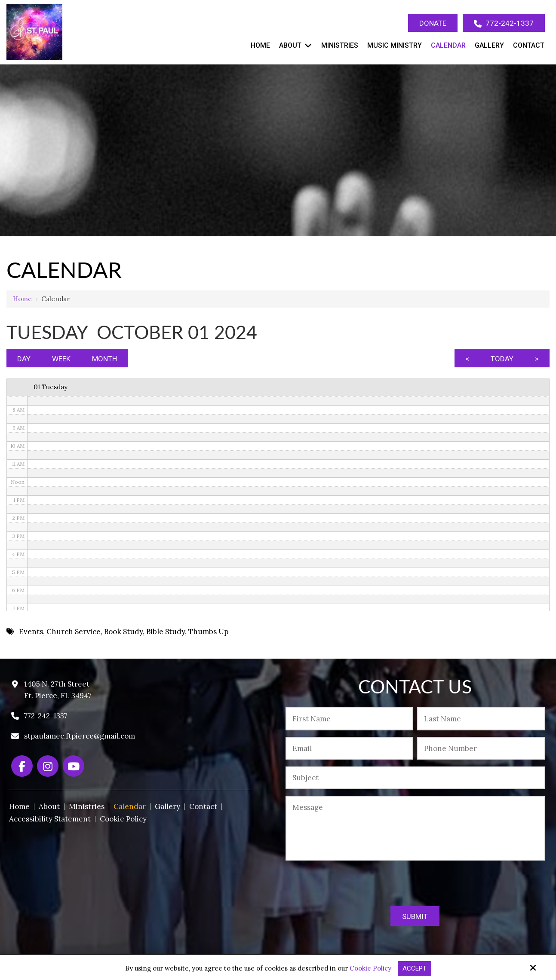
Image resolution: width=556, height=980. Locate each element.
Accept (415, 968)
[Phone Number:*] (481, 748)
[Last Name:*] (481, 719)
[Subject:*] (415, 778)
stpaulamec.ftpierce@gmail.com (80, 736)
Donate (433, 23)
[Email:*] (349, 748)
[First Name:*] (349, 719)
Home (22, 299)
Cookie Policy (370, 968)
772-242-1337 (504, 23)
